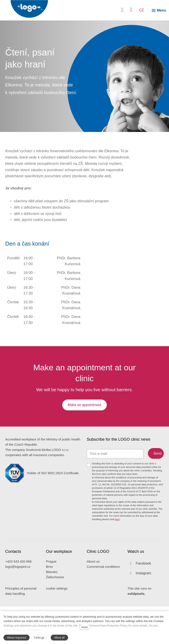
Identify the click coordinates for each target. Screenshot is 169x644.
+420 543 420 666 (18, 599)
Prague (51, 599)
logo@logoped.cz (18, 604)
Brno (49, 604)
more (84, 627)
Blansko (52, 609)
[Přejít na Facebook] (139, 601)
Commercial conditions (103, 604)
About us (93, 599)
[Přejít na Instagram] (139, 611)
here (117, 556)
